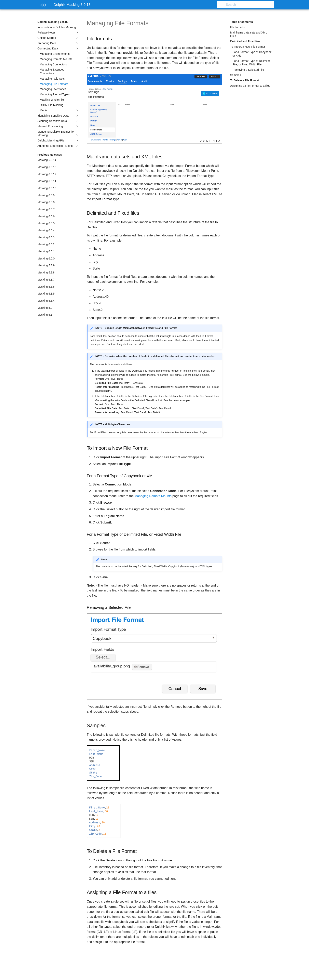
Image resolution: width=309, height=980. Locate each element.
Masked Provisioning (58, 126)
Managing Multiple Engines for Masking (58, 133)
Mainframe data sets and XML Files (249, 34)
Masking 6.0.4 (46, 230)
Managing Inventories (53, 89)
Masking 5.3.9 (46, 265)
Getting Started (58, 38)
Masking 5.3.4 (46, 301)
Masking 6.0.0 (46, 258)
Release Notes (58, 33)
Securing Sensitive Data (58, 121)
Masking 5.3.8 (46, 272)
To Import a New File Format (248, 47)
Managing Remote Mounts (56, 59)
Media (59, 110)
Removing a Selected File (248, 70)
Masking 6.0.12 (47, 174)
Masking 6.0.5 (46, 223)
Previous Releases (50, 155)
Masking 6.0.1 (46, 251)
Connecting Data (58, 48)
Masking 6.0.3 (46, 237)
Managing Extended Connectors (52, 71)
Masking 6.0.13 (47, 167)
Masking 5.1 (45, 315)
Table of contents (242, 22)
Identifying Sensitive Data (58, 116)
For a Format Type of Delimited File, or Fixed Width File (252, 63)
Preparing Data (58, 43)
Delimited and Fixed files (245, 41)
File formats (237, 27)
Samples (235, 75)
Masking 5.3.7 (46, 280)
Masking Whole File (52, 100)
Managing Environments (55, 54)
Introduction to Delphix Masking (57, 27)
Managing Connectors (53, 64)
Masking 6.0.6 (46, 216)
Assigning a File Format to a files (250, 86)
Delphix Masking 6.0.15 (53, 22)
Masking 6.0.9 (46, 195)
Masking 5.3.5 (46, 294)
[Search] (251, 5)
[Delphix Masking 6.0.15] (42, 6)
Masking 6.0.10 (47, 188)
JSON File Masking (52, 105)
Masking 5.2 (45, 308)
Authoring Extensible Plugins (58, 146)
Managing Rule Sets (52, 79)
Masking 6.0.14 (47, 160)
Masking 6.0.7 (46, 209)
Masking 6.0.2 (46, 244)
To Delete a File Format (245, 80)
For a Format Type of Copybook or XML (252, 54)
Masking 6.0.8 (46, 202)
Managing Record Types (55, 94)
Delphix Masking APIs (58, 140)
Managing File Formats (54, 84)
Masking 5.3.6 (46, 287)
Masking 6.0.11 (47, 181)
